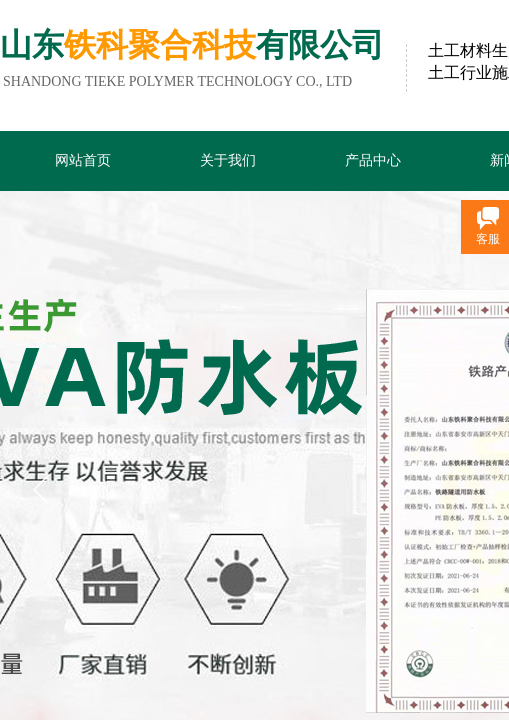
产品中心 (373, 160)
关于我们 (228, 160)
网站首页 (83, 160)
